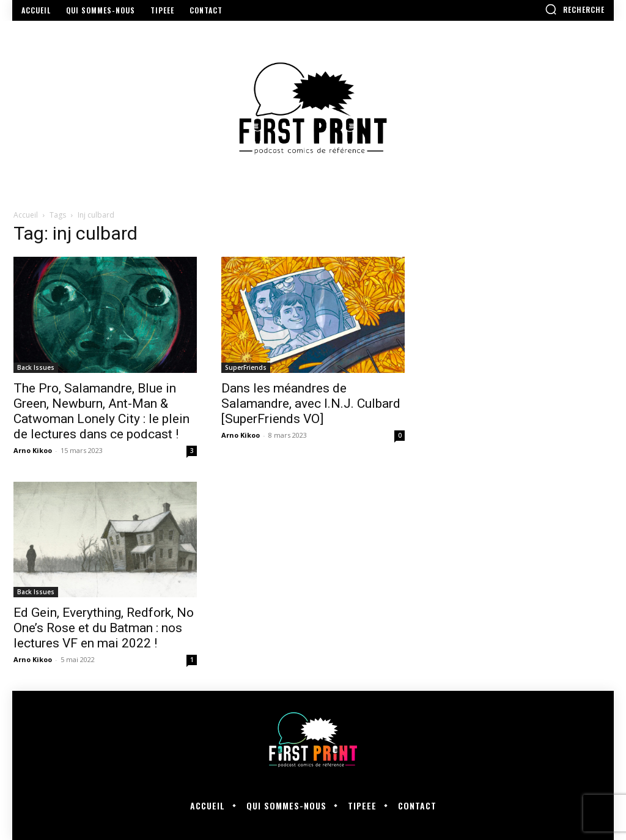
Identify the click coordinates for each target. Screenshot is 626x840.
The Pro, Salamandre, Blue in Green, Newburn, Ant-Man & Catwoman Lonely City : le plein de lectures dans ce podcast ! (101, 411)
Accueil (26, 215)
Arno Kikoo (33, 450)
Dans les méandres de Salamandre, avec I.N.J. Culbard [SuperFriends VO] (311, 403)
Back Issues (36, 367)
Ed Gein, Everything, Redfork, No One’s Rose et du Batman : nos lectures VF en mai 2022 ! (104, 628)
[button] (575, 9)
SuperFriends (246, 367)
